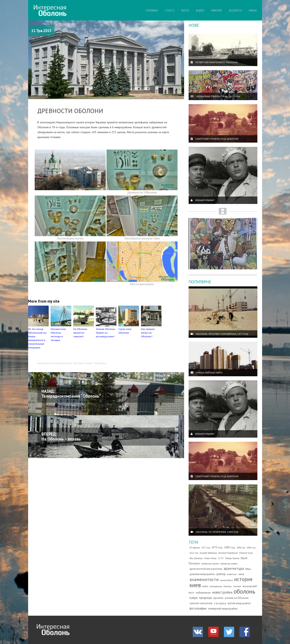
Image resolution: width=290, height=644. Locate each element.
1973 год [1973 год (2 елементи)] (217, 547)
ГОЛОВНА (152, 10)
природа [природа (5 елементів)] (205, 598)
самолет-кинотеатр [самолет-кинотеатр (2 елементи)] (201, 603)
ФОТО (185, 10)
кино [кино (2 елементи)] (205, 586)
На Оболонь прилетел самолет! (80, 333)
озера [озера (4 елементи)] (193, 598)
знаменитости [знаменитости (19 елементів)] (204, 579)
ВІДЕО (200, 10)
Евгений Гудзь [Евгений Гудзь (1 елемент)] (246, 553)
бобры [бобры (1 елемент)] (248, 569)
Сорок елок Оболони (125, 331)
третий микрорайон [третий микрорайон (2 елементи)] (239, 603)
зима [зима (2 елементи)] (241, 574)
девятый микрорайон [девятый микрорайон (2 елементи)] (202, 574)
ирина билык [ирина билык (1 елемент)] (226, 580)
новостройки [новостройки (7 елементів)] (222, 592)
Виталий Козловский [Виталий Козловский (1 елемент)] (228, 553)
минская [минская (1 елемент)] (237, 586)
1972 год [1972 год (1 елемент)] (206, 548)
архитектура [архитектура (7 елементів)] (234, 568)
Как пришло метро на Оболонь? (148, 333)
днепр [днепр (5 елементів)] (221, 574)
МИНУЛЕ (217, 10)
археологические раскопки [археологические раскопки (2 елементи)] (206, 569)
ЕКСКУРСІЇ (235, 10)
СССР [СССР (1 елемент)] (221, 558)
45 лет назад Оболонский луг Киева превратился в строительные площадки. (37, 338)
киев (90, 363)
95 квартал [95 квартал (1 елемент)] (195, 548)
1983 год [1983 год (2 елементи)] (230, 547)
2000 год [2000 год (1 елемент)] (251, 548)
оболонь (101, 363)
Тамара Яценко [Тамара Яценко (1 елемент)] (232, 558)
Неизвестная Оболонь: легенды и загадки (58, 335)
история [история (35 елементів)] (243, 579)
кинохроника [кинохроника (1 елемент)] (216, 586)
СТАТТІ (170, 10)
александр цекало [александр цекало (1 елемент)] (229, 564)
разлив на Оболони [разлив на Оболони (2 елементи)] (237, 598)
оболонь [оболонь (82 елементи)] (244, 591)
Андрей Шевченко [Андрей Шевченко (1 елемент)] (208, 553)
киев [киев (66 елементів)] (195, 585)
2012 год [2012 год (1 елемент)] (194, 553)
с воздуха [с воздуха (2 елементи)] (220, 603)
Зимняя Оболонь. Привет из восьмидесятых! (106, 333)
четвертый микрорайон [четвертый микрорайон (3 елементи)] (223, 609)
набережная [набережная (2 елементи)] (203, 593)
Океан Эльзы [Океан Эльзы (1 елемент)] (210, 558)
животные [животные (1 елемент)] (232, 574)
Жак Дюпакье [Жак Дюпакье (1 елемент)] (196, 558)
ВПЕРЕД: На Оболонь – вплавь (61, 436)
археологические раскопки (55, 363)
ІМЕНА (253, 10)
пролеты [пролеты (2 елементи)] (218, 598)
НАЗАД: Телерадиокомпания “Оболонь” (71, 394)
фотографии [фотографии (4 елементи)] (198, 608)
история (79, 363)
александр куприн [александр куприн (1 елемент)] (210, 564)
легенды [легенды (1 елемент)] (228, 586)
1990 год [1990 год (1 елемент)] (241, 548)
